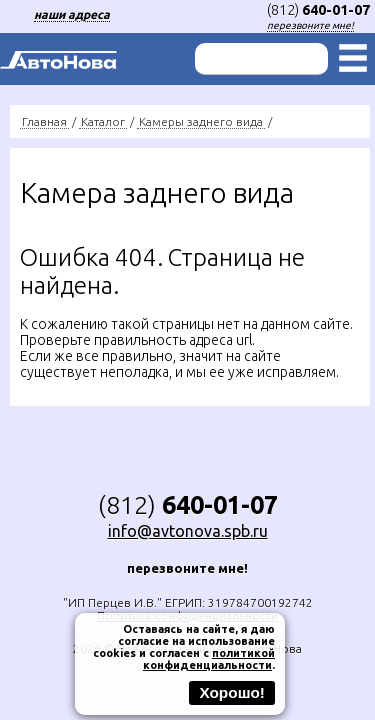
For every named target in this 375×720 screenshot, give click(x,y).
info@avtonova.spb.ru (188, 531)
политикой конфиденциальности (209, 659)
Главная (44, 121)
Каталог (103, 121)
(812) (318, 10)
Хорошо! (232, 692)
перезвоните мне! (310, 25)
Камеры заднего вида (201, 121)
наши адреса (72, 14)
